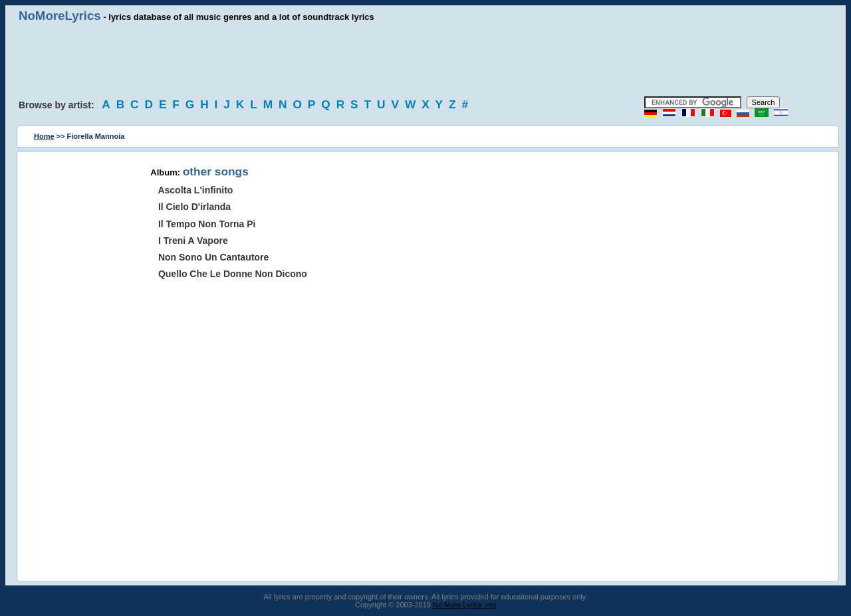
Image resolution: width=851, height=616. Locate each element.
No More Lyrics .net (464, 605)
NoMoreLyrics (60, 16)
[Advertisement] (425, 60)
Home (44, 136)
